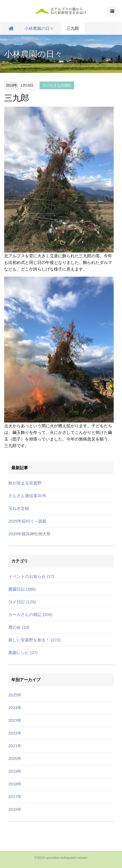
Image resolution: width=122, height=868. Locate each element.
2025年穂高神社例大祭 (29, 534)
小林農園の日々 (39, 28)
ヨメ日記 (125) (22, 602)
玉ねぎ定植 (19, 508)
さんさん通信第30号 (27, 496)
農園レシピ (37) (23, 653)
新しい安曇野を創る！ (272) (34, 640)
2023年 (15, 720)
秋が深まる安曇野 (25, 483)
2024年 (15, 708)
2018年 (15, 784)
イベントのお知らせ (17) (31, 576)
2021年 (15, 746)
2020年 (15, 758)
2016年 (15, 809)
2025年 (15, 695)
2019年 (15, 771)
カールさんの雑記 (57, 85)
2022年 (15, 733)
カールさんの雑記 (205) (30, 614)
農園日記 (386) (22, 589)
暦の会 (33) (19, 627)
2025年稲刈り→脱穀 (27, 521)
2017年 (15, 797)
